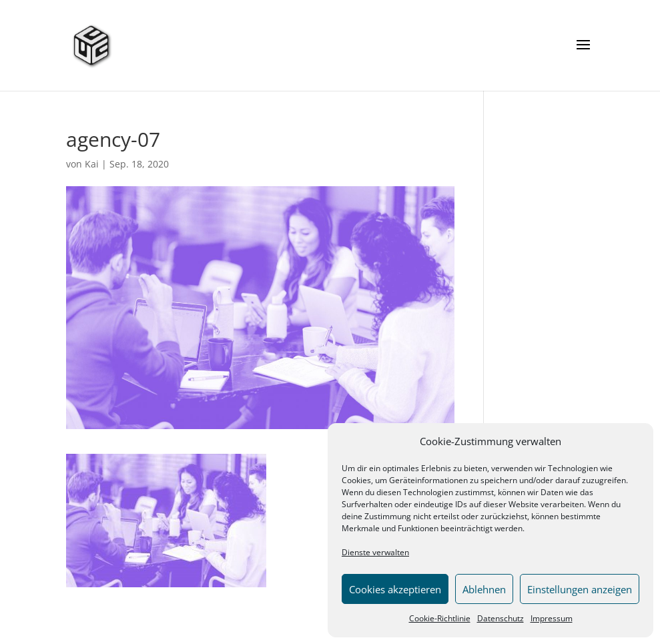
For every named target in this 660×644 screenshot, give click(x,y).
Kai (92, 164)
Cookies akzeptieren (395, 589)
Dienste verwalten (375, 552)
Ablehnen (484, 589)
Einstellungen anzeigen (580, 589)
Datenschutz (501, 618)
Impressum (552, 618)
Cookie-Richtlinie (440, 618)
